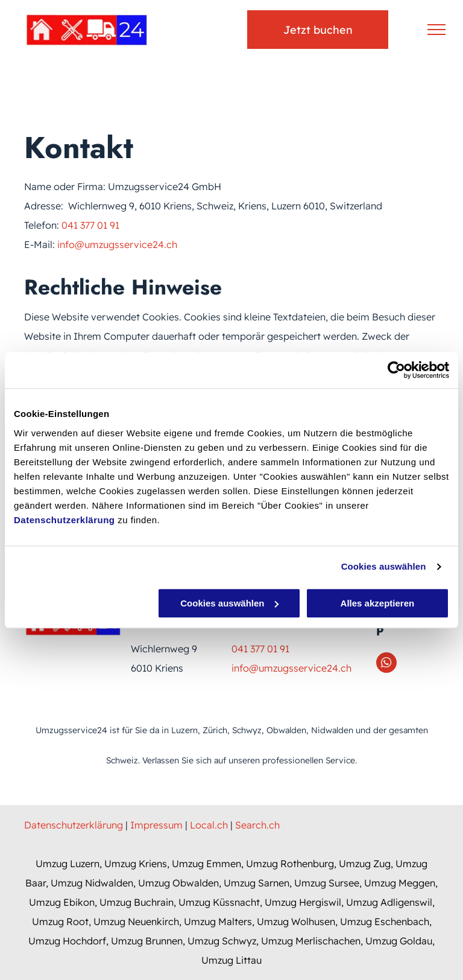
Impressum (156, 825)
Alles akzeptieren (378, 603)
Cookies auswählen (384, 566)
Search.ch (257, 825)
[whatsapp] (386, 664)
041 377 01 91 (90, 225)
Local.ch (209, 825)
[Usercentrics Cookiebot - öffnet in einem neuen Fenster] (396, 370)
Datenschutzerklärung (65, 520)
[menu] (436, 30)
